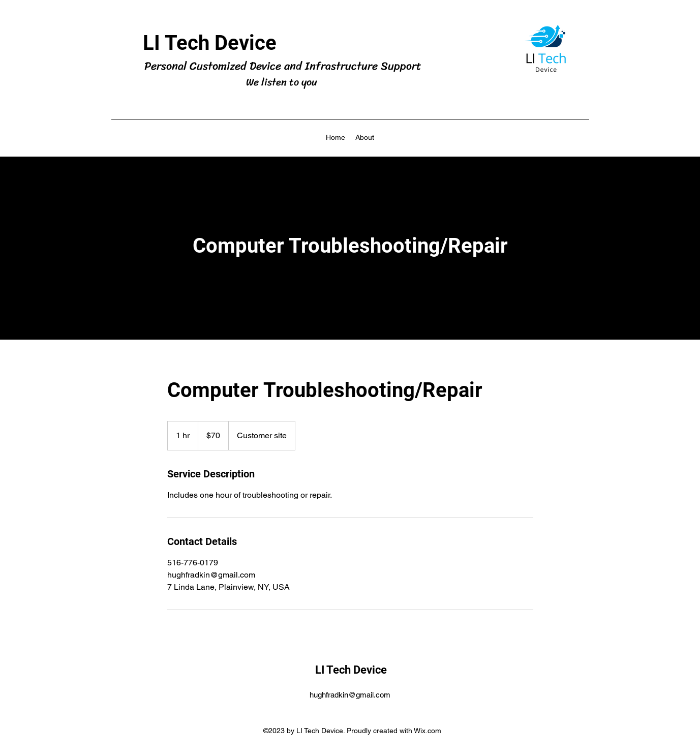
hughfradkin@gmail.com (350, 695)
